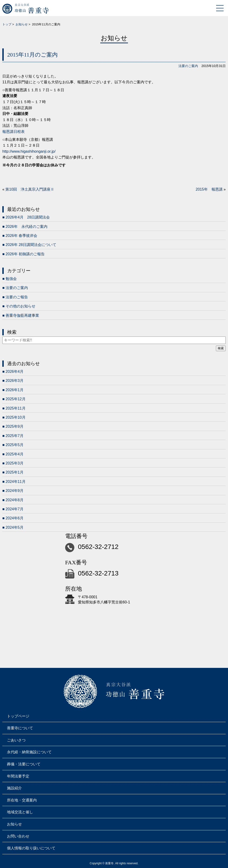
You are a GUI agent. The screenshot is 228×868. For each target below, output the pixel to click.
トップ (7, 24)
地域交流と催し (20, 812)
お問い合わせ (18, 836)
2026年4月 (15, 372)
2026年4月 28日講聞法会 (28, 217)
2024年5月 (15, 527)
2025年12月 (15, 399)
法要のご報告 (17, 297)
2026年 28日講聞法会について (31, 245)
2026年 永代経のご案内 (27, 227)
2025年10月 (15, 417)
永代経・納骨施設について (29, 752)
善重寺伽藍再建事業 (22, 315)
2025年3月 (15, 463)
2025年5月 (15, 445)
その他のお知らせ (20, 306)
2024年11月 (15, 482)
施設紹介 (14, 788)
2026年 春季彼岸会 (21, 236)
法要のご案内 (188, 66)
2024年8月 (15, 500)
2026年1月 (15, 390)
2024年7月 (15, 509)
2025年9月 (15, 426)
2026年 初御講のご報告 (25, 254)
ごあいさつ (16, 740)
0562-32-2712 (98, 547)
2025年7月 (15, 436)
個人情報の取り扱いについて (31, 848)
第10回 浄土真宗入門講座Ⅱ (30, 189)
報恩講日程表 (13, 132)
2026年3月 (15, 381)
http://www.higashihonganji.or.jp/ (29, 151)
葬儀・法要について (24, 764)
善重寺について (20, 728)
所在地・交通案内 (22, 800)
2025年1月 (15, 472)
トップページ (18, 716)
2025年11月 (15, 408)
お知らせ (22, 24)
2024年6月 (15, 518)
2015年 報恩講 (209, 189)
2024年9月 (15, 491)
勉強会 (11, 279)
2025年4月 (15, 454)
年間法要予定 (18, 776)
